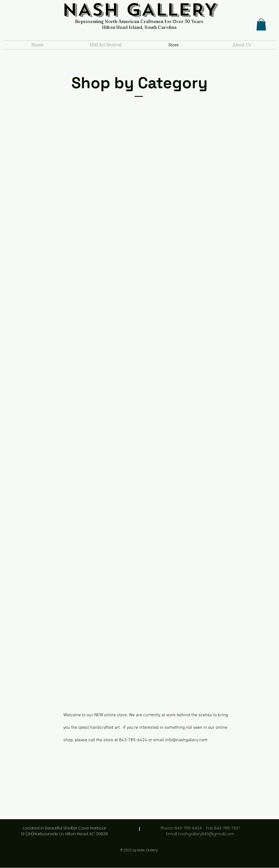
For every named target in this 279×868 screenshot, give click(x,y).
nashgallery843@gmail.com (206, 834)
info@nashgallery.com (186, 740)
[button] (261, 25)
